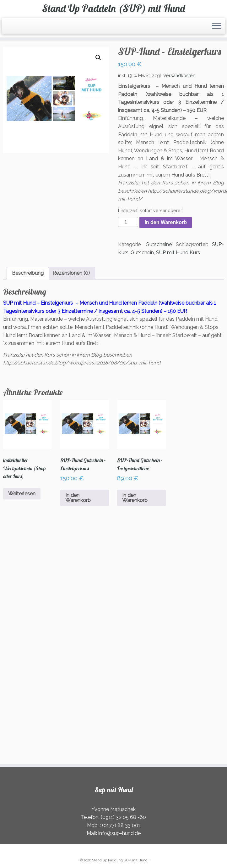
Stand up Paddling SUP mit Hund (120, 860)
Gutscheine (159, 244)
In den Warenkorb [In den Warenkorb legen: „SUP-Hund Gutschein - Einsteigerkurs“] (78, 498)
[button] (98, 58)
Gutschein (142, 253)
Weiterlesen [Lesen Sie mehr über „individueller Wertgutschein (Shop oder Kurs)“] (22, 494)
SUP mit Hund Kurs (178, 253)
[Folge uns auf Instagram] (22, 27)
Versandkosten (179, 75)
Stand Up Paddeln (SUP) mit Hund (113, 8)
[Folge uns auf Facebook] (17, 27)
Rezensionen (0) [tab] (71, 273)
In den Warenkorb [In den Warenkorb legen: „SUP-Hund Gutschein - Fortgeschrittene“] (135, 498)
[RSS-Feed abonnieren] (9, 27)
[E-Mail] (13, 27)
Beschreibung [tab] (28, 273)
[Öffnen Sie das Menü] (217, 26)
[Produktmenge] (128, 222)
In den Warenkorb (166, 222)
